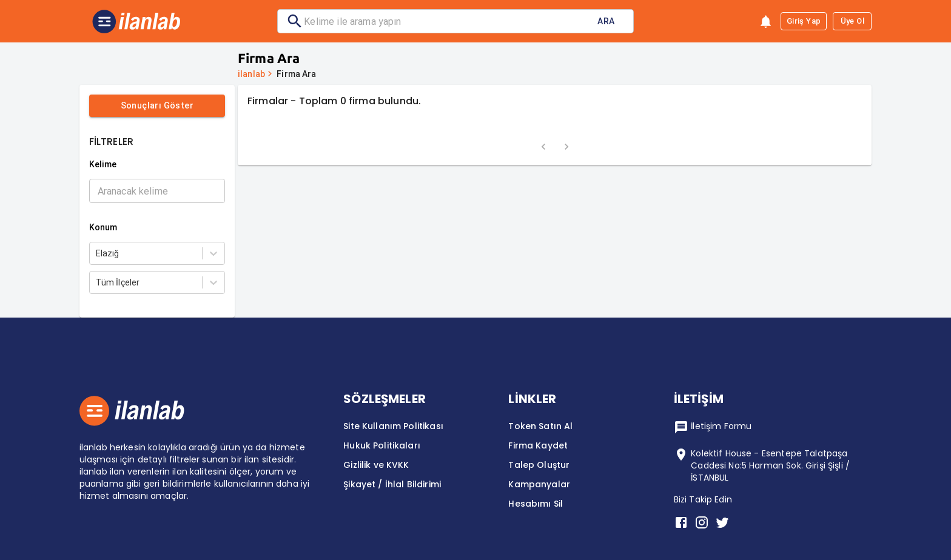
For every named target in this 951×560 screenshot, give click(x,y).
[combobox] (97, 253)
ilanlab (251, 74)
